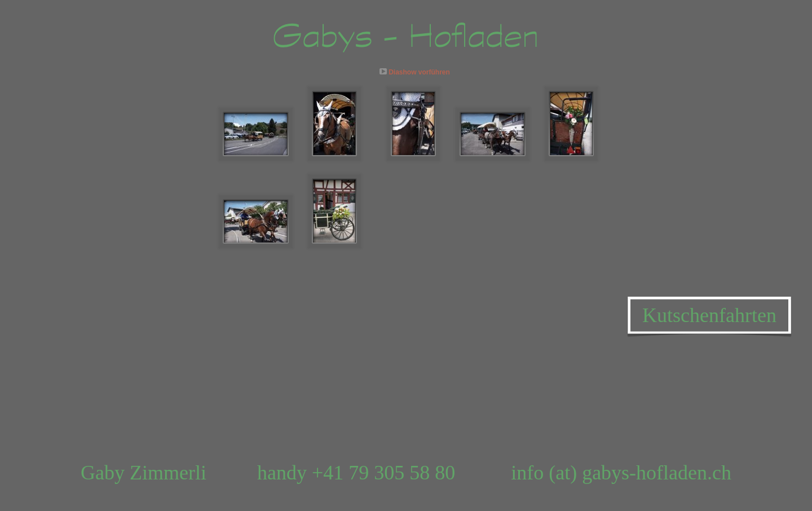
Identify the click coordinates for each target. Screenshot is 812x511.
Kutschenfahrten (709, 315)
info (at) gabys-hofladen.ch (621, 473)
